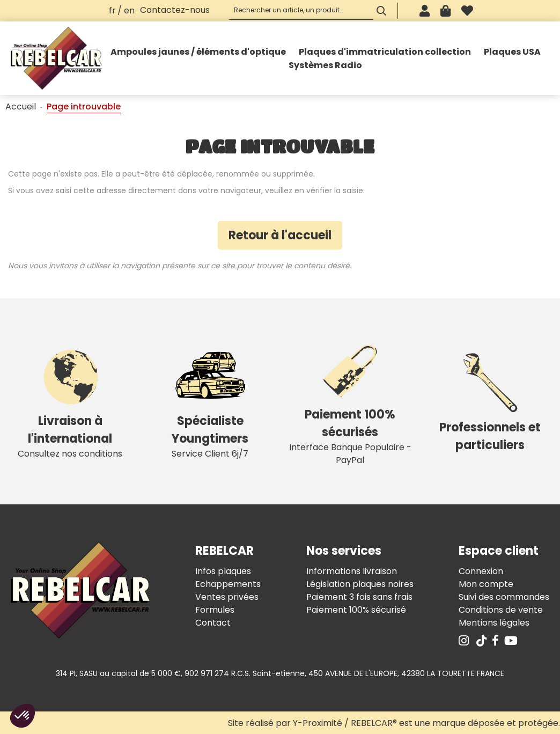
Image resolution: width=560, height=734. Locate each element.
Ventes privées (227, 597)
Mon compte (486, 584)
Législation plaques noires (360, 584)
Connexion (481, 571)
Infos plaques (223, 571)
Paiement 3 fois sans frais (359, 597)
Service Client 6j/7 (210, 401)
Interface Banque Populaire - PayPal (350, 401)
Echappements (228, 584)
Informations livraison (352, 571)
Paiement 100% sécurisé (356, 610)
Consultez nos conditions (70, 401)
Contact (213, 623)
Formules (215, 610)
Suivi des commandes (504, 597)
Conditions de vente (501, 610)
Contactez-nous (175, 10)
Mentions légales (494, 623)
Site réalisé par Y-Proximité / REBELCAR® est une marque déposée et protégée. (394, 723)
